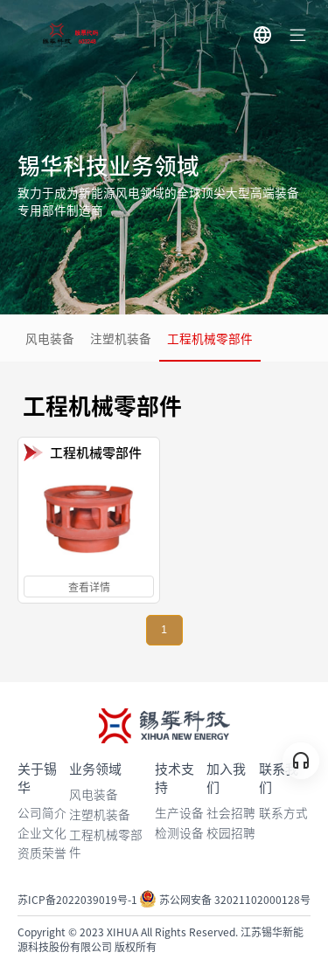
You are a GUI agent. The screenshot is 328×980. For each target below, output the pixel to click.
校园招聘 (231, 832)
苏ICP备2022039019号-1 (77, 899)
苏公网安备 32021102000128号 (225, 899)
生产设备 (179, 812)
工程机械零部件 (210, 338)
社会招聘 (231, 812)
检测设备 (179, 832)
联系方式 (283, 812)
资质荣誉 (42, 852)
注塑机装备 (121, 338)
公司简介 (42, 812)
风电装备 (50, 338)
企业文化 (42, 832)
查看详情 (89, 587)
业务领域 (95, 768)
